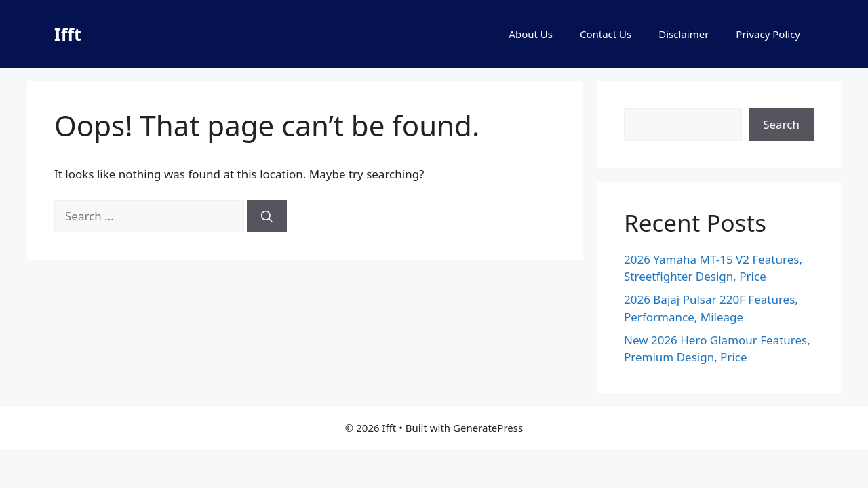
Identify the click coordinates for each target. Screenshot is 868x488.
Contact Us (606, 34)
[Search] (267, 216)
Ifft (68, 34)
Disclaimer (684, 34)
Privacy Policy (768, 34)
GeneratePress (488, 428)
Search (781, 124)
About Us (531, 34)
